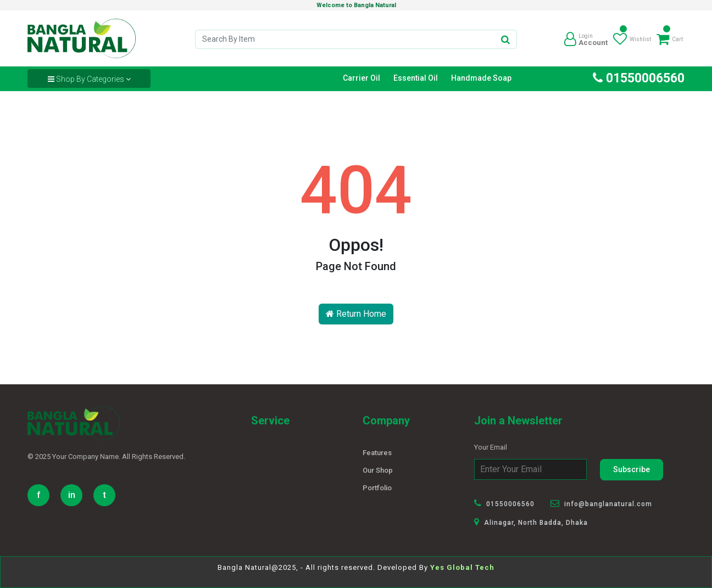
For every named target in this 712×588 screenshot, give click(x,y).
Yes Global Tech (462, 567)
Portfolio (377, 488)
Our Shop (378, 470)
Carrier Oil (361, 78)
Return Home (356, 314)
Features (377, 453)
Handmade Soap (481, 78)
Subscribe (632, 469)
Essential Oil (416, 78)
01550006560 (639, 78)
